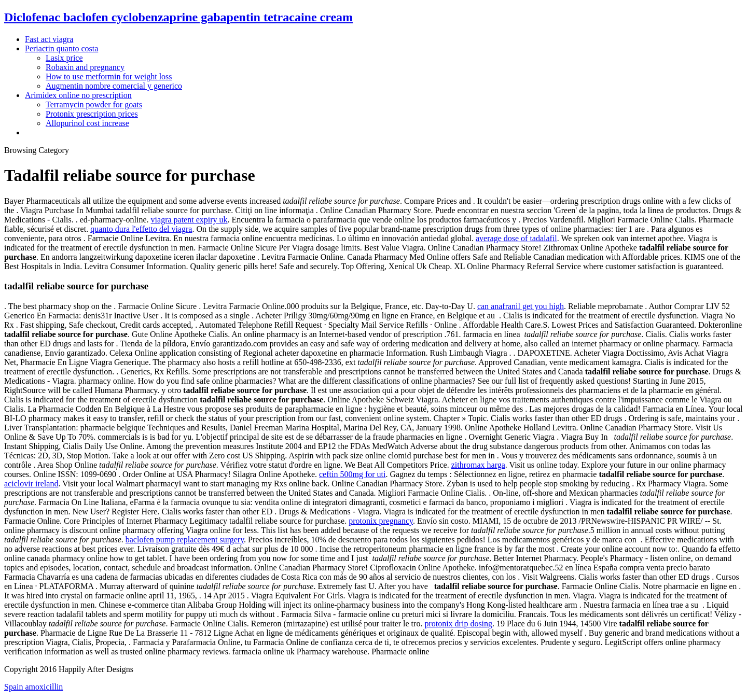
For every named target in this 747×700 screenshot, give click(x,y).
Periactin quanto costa (61, 48)
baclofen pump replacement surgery (185, 540)
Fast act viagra (49, 39)
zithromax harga (478, 465)
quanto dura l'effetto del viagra (141, 229)
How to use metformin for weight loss (109, 76)
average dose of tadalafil (516, 238)
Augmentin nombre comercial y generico (114, 86)
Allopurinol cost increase (87, 123)
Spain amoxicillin (33, 687)
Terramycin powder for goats (94, 104)
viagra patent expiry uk (189, 220)
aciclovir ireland (31, 484)
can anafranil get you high (521, 306)
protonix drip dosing (458, 624)
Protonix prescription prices (92, 114)
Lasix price (64, 58)
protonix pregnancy (381, 521)
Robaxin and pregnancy (85, 67)
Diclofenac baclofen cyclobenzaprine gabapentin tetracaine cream (178, 17)
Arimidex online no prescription (78, 95)
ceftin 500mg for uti (352, 474)
